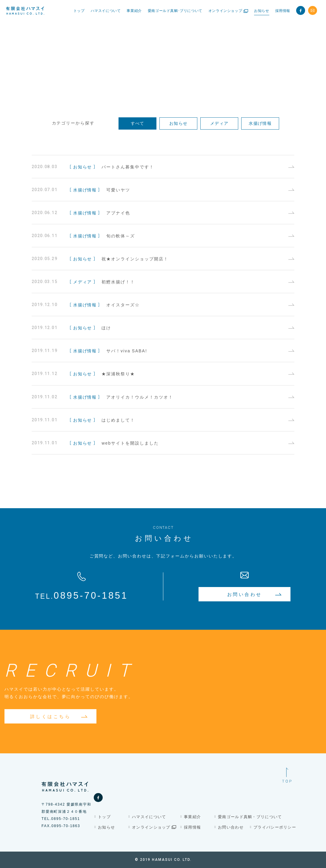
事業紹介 (192, 817)
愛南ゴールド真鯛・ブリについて (250, 817)
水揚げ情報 (260, 123)
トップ (104, 817)
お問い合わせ (231, 827)
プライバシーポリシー (275, 827)
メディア (219, 123)
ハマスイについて (149, 817)
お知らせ (179, 123)
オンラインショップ (154, 827)
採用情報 (192, 827)
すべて (138, 123)
